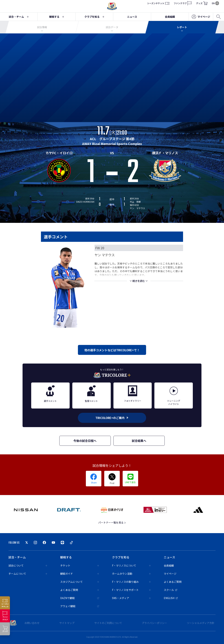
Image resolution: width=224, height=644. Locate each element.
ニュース (132, 17)
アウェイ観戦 (80, 606)
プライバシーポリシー (154, 623)
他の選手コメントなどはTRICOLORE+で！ (112, 350)
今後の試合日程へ (85, 441)
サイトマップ (67, 623)
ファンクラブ (183, 3)
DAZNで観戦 (80, 598)
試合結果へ (139, 441)
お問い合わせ (32, 623)
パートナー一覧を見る (112, 522)
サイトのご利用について (108, 623)
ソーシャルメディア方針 (201, 623)
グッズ (202, 3)
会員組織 (170, 17)
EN (215, 3)
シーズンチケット (158, 3)
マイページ (201, 17)
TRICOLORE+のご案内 (112, 418)
